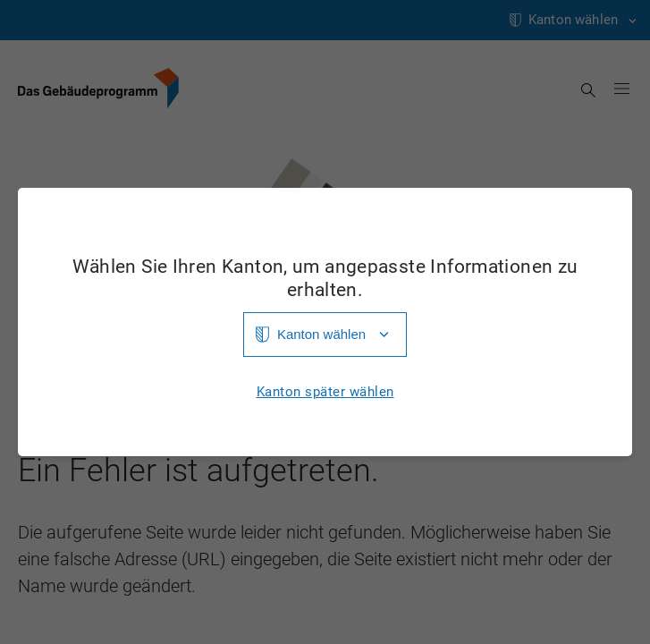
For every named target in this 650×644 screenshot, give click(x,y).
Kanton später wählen (325, 392)
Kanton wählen (321, 334)
